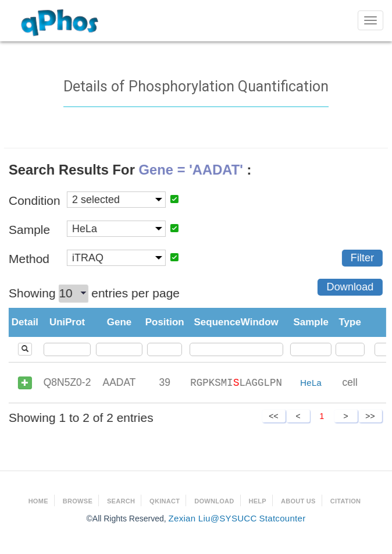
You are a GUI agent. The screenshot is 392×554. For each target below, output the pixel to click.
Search (121, 501)
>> (370, 416)
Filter (362, 258)
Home (38, 501)
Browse (78, 501)
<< (273, 416)
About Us (298, 501)
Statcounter (282, 518)
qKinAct (165, 501)
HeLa (311, 383)
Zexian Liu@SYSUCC (213, 518)
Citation (346, 501)
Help (257, 501)
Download (350, 287)
